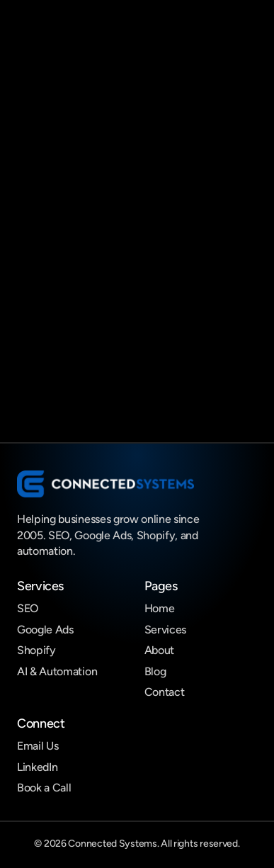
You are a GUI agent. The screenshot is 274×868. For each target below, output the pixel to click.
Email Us (38, 746)
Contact (165, 692)
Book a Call (44, 788)
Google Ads (45, 630)
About (159, 650)
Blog (155, 671)
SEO (28, 608)
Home (160, 608)
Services (165, 630)
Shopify (36, 650)
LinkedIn (37, 767)
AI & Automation (57, 671)
